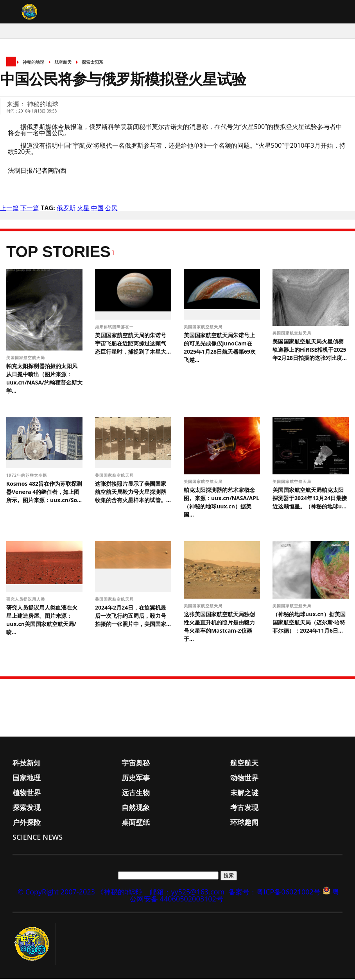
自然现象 (136, 808)
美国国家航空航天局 (26, 359)
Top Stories (58, 253)
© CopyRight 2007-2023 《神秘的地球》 (82, 893)
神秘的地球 (33, 63)
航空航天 (63, 63)
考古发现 (244, 808)
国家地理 (27, 779)
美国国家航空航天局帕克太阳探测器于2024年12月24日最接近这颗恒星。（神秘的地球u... (310, 500)
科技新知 (27, 764)
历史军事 (136, 779)
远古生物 (136, 794)
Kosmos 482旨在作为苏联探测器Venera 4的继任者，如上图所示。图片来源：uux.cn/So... (44, 493)
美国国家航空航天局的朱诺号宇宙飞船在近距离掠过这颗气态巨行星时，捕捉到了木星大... (133, 344)
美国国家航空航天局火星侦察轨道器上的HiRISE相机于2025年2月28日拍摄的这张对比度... (310, 351)
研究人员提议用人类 (26, 601)
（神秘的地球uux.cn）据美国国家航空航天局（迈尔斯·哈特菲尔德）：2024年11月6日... (309, 623)
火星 (83, 209)
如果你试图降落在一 (115, 328)
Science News (38, 838)
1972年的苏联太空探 (27, 477)
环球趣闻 (244, 823)
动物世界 (244, 779)
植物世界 (27, 794)
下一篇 (30, 209)
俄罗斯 (66, 209)
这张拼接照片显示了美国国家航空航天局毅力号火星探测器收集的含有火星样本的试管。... (133, 493)
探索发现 (27, 808)
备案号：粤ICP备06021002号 (274, 893)
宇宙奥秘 (136, 764)
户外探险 (27, 823)
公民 (111, 209)
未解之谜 (244, 794)
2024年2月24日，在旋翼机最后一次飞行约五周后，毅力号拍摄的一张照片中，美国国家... (133, 617)
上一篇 (9, 209)
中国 (97, 209)
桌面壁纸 (136, 823)
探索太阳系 (92, 63)
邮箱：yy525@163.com (187, 893)
